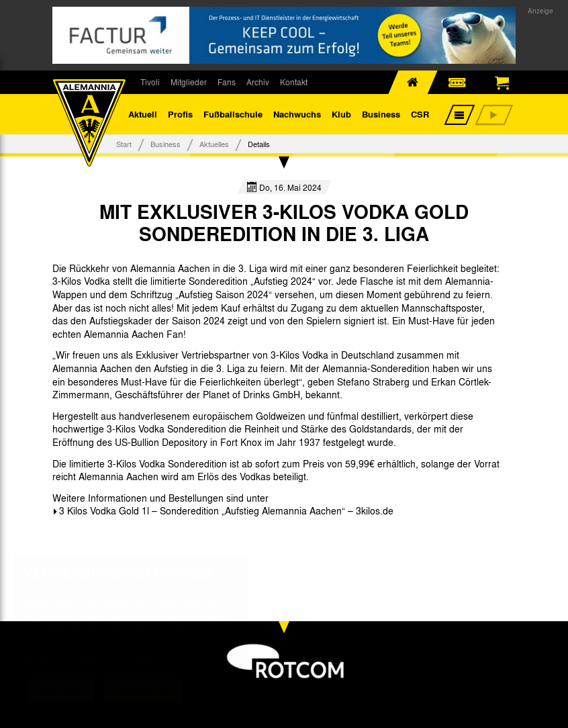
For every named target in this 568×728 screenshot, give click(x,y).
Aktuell (143, 114)
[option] (93, 542)
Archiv (258, 82)
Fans (227, 82)
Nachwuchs (297, 114)
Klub (341, 114)
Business (381, 114)
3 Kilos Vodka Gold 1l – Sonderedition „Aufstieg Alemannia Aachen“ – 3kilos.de (226, 510)
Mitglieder (189, 82)
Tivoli (150, 82)
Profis (180, 114)
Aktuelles (214, 144)
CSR (420, 114)
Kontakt (294, 82)
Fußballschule (233, 114)
